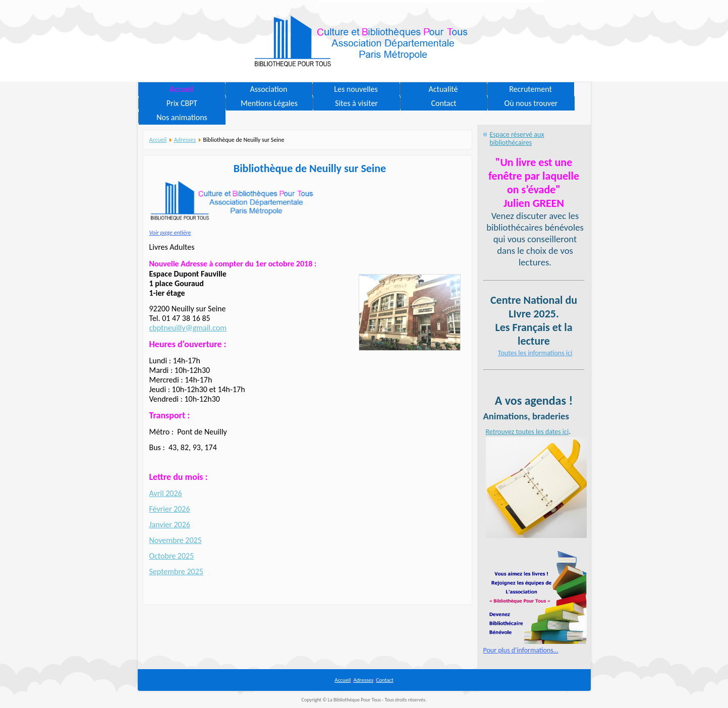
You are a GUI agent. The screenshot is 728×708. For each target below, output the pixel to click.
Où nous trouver (531, 103)
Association (269, 89)
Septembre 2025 (176, 571)
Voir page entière (170, 233)
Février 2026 (170, 509)
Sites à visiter (356, 103)
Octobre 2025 (172, 556)
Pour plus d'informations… (521, 650)
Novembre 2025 (176, 540)
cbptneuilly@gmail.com (188, 328)
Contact (443, 103)
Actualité (443, 89)
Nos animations (182, 117)
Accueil (181, 89)
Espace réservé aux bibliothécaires (517, 139)
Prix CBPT (182, 103)
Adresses (185, 140)
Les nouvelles (356, 89)
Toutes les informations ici (535, 353)
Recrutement (530, 89)
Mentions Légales (269, 103)
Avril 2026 (166, 493)
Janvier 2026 (170, 525)
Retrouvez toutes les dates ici (527, 432)
